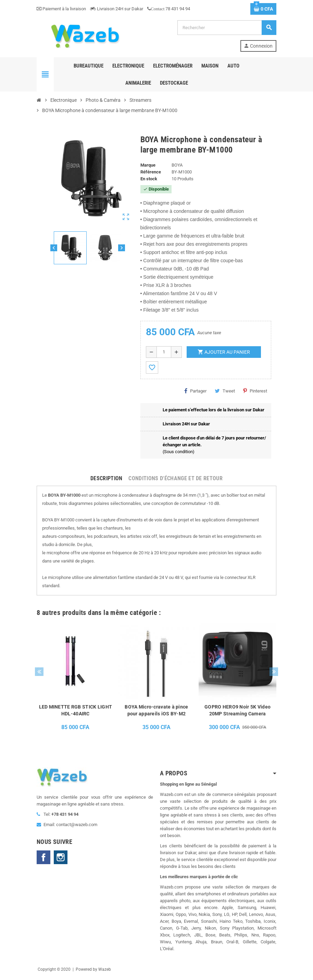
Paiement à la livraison (61, 9)
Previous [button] (39, 672)
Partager (195, 391)
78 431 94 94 (169, 9)
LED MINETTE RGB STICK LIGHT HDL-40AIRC (76, 710)
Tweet (225, 391)
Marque (148, 165)
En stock (149, 179)
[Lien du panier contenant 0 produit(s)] (263, 9)
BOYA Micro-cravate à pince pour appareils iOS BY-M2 (156, 710)
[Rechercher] (227, 28)
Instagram (61, 857)
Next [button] (274, 672)
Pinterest (255, 391)
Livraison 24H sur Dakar (117, 9)
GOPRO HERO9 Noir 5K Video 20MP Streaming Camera (237, 710)
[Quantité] (164, 352)
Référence (151, 172)
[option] (76, 679)
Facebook (43, 857)
